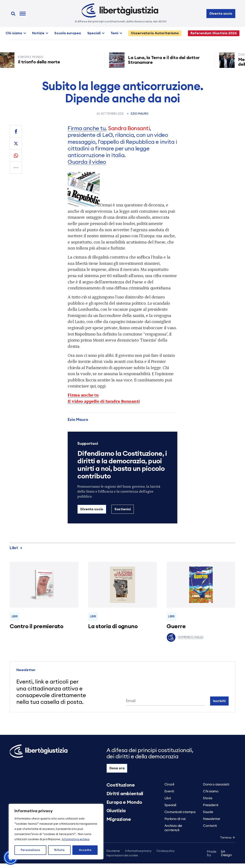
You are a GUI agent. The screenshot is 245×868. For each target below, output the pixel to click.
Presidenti (211, 805)
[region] (56, 832)
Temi (114, 33)
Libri (16, 548)
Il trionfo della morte (41, 62)
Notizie (38, 33)
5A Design (219, 854)
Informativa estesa (76, 839)
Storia (208, 798)
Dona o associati (216, 784)
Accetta (85, 850)
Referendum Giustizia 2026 (214, 33)
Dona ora (117, 768)
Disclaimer (113, 851)
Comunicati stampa (180, 812)
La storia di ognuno (113, 626)
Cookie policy (165, 851)
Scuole (208, 812)
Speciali (94, 33)
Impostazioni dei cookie (122, 856)
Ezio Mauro (140, 114)
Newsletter (212, 819)
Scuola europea (68, 33)
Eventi (169, 791)
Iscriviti (219, 701)
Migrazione (119, 819)
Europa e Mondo (124, 802)
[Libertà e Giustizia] (120, 11)
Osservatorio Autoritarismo (155, 33)
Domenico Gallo (185, 637)
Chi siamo (14, 33)
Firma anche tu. (87, 128)
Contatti (210, 826)
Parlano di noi (175, 819)
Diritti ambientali (125, 794)
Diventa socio (221, 14)
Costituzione (121, 785)
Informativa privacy (138, 851)
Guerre (176, 626)
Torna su (228, 838)
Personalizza (30, 850)
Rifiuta (59, 850)
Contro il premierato (36, 626)
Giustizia (116, 811)
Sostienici (123, 509)
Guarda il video (87, 162)
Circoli (169, 784)
